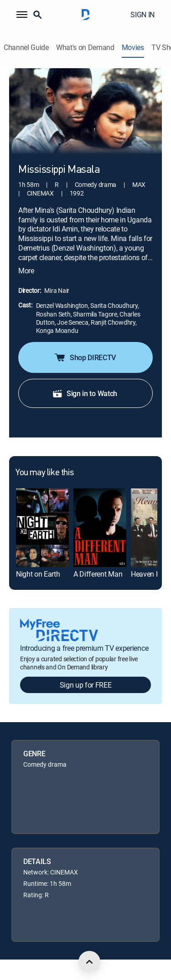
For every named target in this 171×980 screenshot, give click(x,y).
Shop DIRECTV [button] (85, 357)
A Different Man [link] (98, 574)
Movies (133, 48)
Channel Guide (26, 48)
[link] (42, 528)
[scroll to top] (89, 962)
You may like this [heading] (44, 473)
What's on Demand (85, 48)
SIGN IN (142, 15)
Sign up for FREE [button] (86, 685)
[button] (22, 15)
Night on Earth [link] (38, 574)
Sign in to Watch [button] (85, 393)
